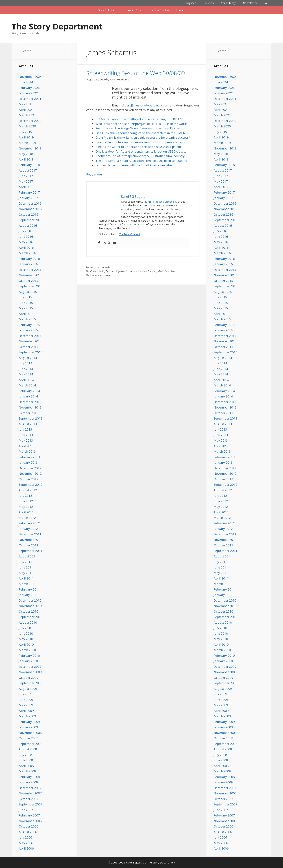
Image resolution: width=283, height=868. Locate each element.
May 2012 (26, 507)
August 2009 (28, 689)
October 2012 (29, 479)
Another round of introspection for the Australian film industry (140, 156)
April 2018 (26, 159)
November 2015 (30, 275)
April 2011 (26, 578)
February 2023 (29, 88)
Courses (209, 3)
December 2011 (30, 534)
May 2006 (26, 843)
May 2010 (26, 639)
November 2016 (30, 209)
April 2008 (26, 766)
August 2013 (28, 424)
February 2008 (29, 777)
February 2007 (29, 815)
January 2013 (28, 462)
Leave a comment (101, 275)
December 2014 (30, 336)
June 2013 (26, 435)
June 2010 (26, 633)
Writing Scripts (136, 10)
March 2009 (27, 716)
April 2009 (26, 711)
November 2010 (30, 606)
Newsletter (250, 3)
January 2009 (28, 727)
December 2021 (30, 99)
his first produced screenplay (161, 202)
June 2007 (26, 810)
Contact (180, 10)
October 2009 (29, 678)
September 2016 (31, 220)
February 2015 (29, 325)
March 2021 (27, 115)
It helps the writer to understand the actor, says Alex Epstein (138, 147)
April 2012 (26, 512)
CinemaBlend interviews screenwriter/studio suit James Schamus (142, 142)
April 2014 (26, 380)
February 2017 (29, 192)
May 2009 (26, 705)
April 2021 (26, 110)
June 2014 (26, 369)
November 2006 (30, 821)
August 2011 (28, 556)
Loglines (191, 3)
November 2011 (30, 540)
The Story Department (57, 26)
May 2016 (26, 242)
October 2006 (29, 826)
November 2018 (30, 148)
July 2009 (25, 694)
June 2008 (26, 760)
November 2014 (30, 341)
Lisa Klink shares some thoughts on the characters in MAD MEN (140, 133)
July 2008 (25, 755)
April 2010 (26, 644)
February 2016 (29, 259)
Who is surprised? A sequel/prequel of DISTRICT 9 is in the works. (142, 124)
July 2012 (25, 496)
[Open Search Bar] (266, 3)
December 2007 (30, 788)
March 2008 (27, 771)
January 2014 (28, 396)
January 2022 (28, 93)
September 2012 (31, 485)
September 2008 (31, 744)
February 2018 (29, 165)
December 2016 (30, 203)
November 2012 (30, 473)
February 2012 (29, 523)
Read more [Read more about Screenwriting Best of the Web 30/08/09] (94, 174)
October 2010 (29, 611)
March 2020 (27, 126)
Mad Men (163, 271)
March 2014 (27, 385)
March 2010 (27, 650)
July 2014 (25, 363)
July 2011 (25, 562)
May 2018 (26, 154)
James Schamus (128, 271)
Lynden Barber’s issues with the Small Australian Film (134, 165)
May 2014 (26, 374)
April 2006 (26, 848)
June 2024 (26, 82)
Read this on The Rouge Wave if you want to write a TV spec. (138, 128)
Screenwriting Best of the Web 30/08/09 (136, 73)
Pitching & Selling (160, 10)
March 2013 (27, 451)
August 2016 (28, 225)
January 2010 (28, 661)
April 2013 (26, 446)
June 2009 (26, 700)
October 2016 (29, 214)
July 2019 (25, 132)
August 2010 (28, 622)
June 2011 (26, 567)
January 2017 (28, 198)
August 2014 (28, 358)
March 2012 (27, 518)
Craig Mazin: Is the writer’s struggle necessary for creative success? (143, 137)
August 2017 (28, 170)
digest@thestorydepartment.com (145, 105)
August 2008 (28, 749)
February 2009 (29, 722)
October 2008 (29, 738)
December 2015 (30, 270)
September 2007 (31, 804)
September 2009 (31, 683)
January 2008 (28, 782)
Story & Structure (111, 10)
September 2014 (31, 352)
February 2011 (29, 589)
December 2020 (30, 121)
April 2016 (26, 248)
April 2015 (26, 314)
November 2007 (30, 793)
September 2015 (31, 286)
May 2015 (26, 308)
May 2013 (26, 440)
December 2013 (30, 402)
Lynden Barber (147, 271)
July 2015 (25, 297)
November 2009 (30, 672)
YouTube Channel (129, 234)
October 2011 (29, 545)
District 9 (111, 271)
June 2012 (26, 501)
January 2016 (28, 264)
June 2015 (26, 303)
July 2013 (25, 429)
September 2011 (31, 551)
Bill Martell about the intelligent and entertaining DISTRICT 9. (139, 119)
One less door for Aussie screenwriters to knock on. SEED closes (140, 151)
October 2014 (29, 347)
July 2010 (25, 628)
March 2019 (27, 143)
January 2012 (28, 529)
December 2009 (30, 667)
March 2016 (27, 253)
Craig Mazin (97, 271)
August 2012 (28, 490)
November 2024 (30, 77)
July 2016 (25, 231)
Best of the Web (100, 267)
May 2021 (26, 104)
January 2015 (28, 330)
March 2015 (27, 319)
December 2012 (30, 468)
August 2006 (28, 832)
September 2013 (31, 418)
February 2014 (29, 391)
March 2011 (27, 584)
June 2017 (26, 176)
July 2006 (25, 837)
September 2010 (31, 617)
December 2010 (30, 600)
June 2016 (26, 237)
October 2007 (29, 799)
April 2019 (26, 137)
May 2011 (26, 573)
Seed (173, 271)
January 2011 (28, 595)
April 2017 (26, 187)
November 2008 (30, 733)
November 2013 (30, 407)
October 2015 (29, 281)
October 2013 (29, 413)
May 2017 (26, 181)
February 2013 (29, 457)
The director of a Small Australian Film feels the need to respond (141, 161)
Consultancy (228, 3)
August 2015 (28, 292)
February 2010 (29, 656)
